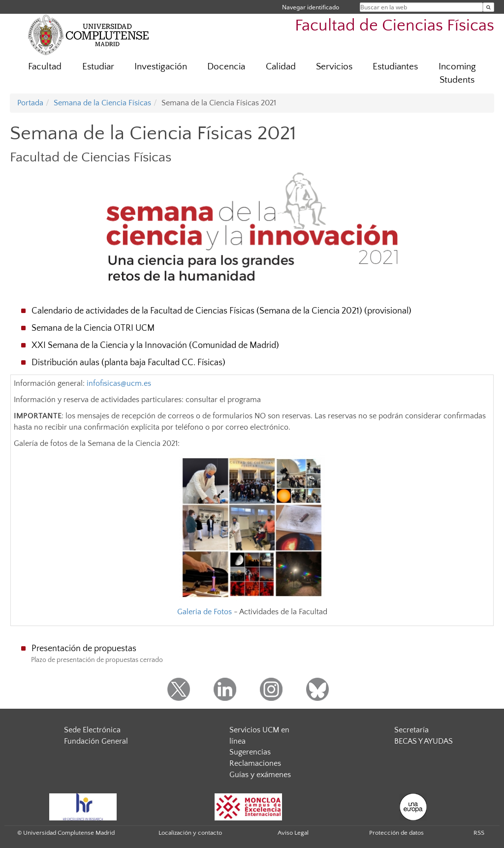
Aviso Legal (293, 833)
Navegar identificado (311, 7)
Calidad (281, 67)
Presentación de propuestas (84, 649)
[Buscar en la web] (488, 7)
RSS (479, 833)
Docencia (226, 67)
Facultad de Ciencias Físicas (394, 26)
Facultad (45, 67)
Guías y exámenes (260, 775)
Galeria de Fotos (205, 612)
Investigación (161, 67)
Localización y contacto (190, 833)
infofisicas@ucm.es (119, 383)
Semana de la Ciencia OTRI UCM (93, 328)
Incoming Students (457, 73)
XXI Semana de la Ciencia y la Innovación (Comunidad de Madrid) (155, 345)
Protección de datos (396, 833)
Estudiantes (395, 67)
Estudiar (98, 67)
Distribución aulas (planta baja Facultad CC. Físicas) (128, 363)
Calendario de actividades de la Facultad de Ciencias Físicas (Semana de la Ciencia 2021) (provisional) (221, 311)
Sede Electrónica (92, 730)
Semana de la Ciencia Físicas (102, 103)
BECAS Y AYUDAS (424, 741)
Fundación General (96, 741)
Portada (30, 103)
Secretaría (411, 730)
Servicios (334, 67)
